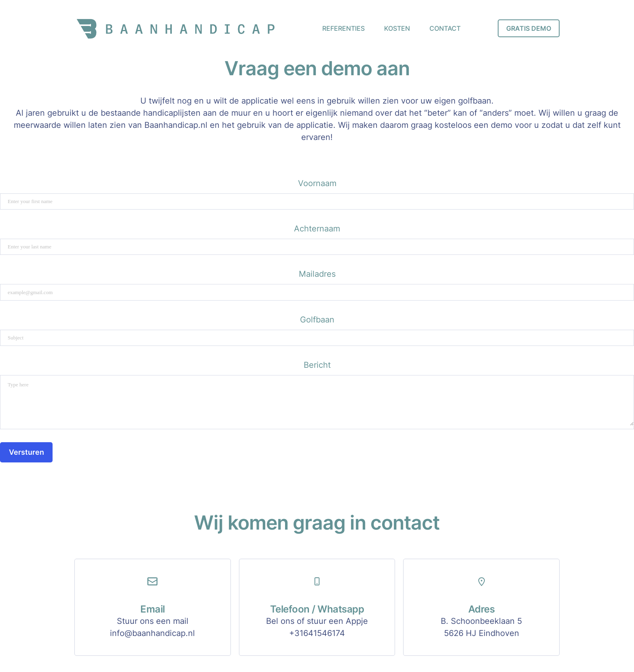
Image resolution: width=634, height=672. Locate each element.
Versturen (26, 452)
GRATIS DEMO (529, 28)
